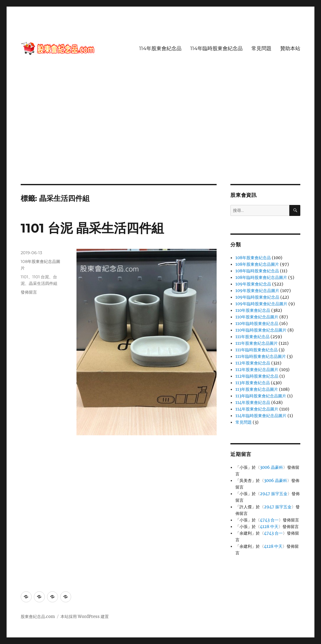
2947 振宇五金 (274, 494)
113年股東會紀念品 (253, 383)
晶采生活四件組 (43, 283)
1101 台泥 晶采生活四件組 (92, 228)
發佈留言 (29, 292)
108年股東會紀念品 (253, 258)
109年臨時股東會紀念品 (257, 297)
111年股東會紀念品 (253, 337)
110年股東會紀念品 (253, 310)
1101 (24, 277)
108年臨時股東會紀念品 (257, 271)
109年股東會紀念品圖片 (257, 291)
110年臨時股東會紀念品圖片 (261, 330)
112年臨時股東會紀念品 (257, 376)
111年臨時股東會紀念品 (257, 350)
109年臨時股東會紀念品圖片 (261, 304)
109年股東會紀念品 (253, 284)
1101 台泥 (41, 277)
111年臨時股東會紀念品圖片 (261, 356)
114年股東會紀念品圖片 (257, 409)
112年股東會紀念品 (253, 363)
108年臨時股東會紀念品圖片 (261, 277)
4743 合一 (269, 520)
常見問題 (261, 48)
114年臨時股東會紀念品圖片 (261, 416)
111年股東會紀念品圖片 (257, 343)
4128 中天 (269, 527)
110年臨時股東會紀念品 (257, 324)
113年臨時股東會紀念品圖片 (261, 396)
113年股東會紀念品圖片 (257, 389)
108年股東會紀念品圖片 (257, 264)
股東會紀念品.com (38, 617)
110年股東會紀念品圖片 (257, 317)
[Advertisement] (162, 138)
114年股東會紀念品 (160, 48)
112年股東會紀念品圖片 (257, 370)
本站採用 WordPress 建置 (85, 617)
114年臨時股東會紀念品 (216, 48)
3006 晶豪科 (271, 467)
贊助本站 (290, 48)
